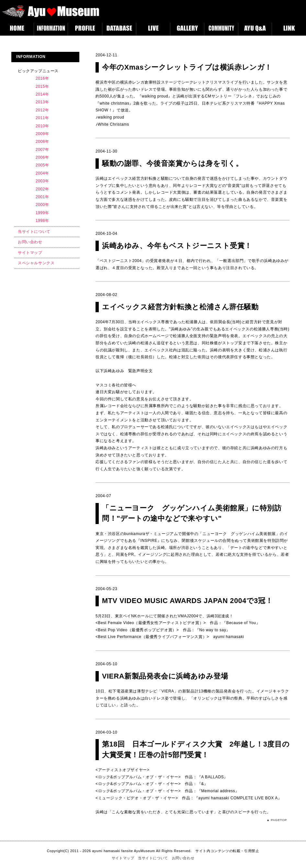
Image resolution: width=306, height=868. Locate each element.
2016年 (42, 78)
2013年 (42, 102)
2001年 (42, 197)
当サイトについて (34, 232)
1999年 (42, 213)
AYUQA (255, 29)
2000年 (42, 205)
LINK (289, 29)
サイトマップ (30, 253)
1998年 (42, 221)
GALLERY (187, 29)
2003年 (42, 181)
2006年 (42, 157)
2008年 (42, 142)
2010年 (42, 126)
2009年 (42, 134)
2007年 (42, 150)
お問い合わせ (30, 242)
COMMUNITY (221, 29)
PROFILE (85, 29)
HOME (17, 29)
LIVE (153, 29)
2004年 (42, 173)
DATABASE (119, 29)
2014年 (42, 94)
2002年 (42, 189)
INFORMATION (51, 29)
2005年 (42, 165)
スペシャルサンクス (36, 263)
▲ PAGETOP (277, 820)
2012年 (42, 110)
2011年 (42, 118)
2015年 (42, 86)
